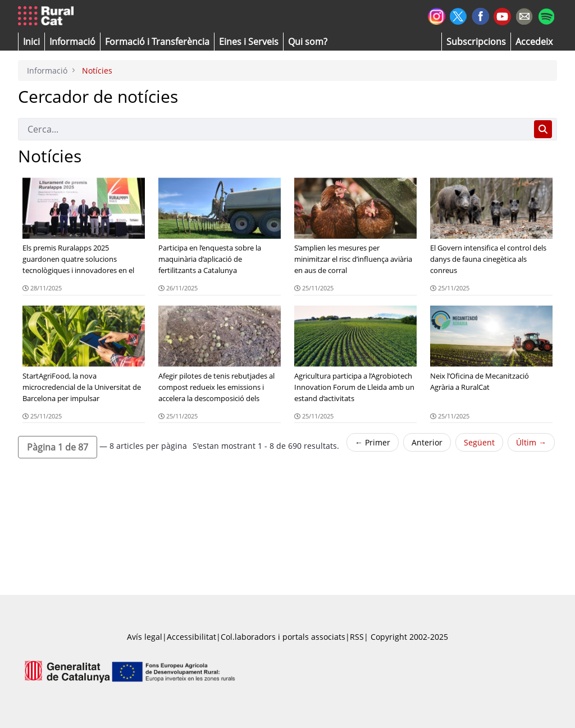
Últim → (531, 442)
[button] (31, 42)
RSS (357, 637)
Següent (479, 442)
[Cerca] (274, 129)
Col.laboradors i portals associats (283, 637)
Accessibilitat (191, 637)
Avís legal (145, 637)
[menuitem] (157, 42)
